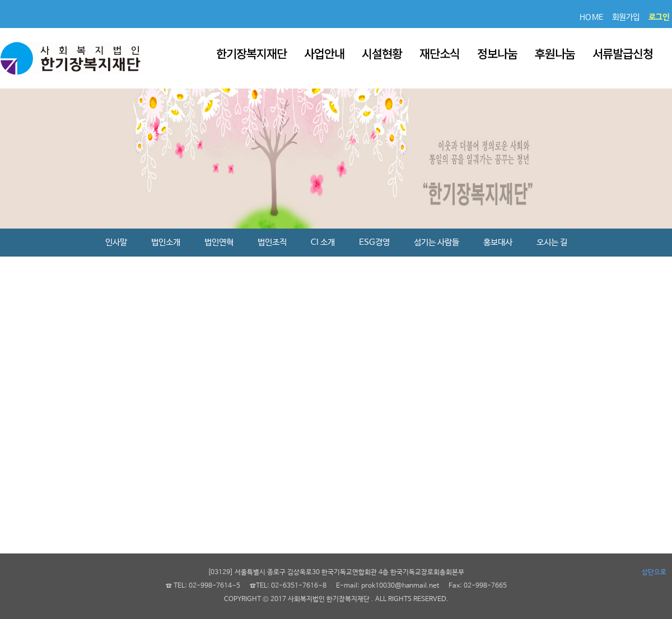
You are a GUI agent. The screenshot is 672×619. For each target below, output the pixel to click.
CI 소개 (323, 242)
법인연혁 (219, 242)
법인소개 (166, 242)
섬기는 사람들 (437, 242)
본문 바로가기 (0, 0)
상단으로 (654, 573)
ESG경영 (374, 242)
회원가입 (626, 17)
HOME (592, 17)
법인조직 (272, 242)
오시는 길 (552, 242)
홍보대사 (498, 242)
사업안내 (324, 53)
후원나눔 (555, 53)
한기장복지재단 (251, 53)
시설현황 (382, 53)
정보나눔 (497, 53)
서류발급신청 (623, 53)
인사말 (116, 242)
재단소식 (440, 53)
